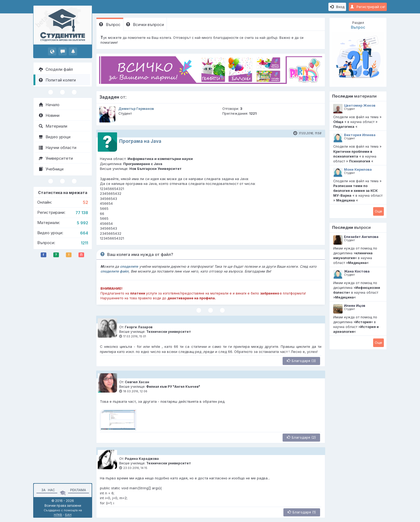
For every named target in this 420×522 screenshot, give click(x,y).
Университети (56, 158)
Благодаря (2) (301, 437)
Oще (378, 211)
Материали (53, 126)
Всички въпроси (145, 25)
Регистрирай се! (368, 7)
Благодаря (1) (302, 512)
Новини (49, 115)
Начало (49, 105)
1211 (85, 243)
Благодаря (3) (301, 361)
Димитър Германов (136, 109)
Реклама (78, 490)
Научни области (58, 148)
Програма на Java (140, 141)
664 (84, 233)
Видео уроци (55, 137)
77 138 (82, 213)
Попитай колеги (57, 80)
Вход (337, 7)
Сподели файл (56, 69)
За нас (47, 490)
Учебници (51, 169)
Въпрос (110, 25)
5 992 (82, 223)
